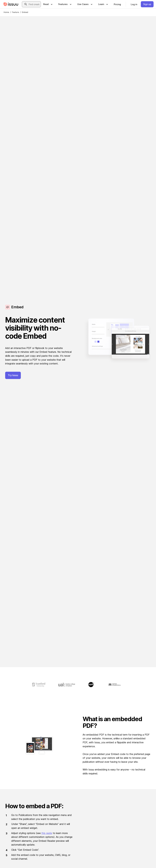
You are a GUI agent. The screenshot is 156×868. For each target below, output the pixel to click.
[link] (117, 4)
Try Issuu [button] (13, 375)
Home (6, 12)
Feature (15, 12)
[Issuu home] (11, 4)
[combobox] (34, 4)
